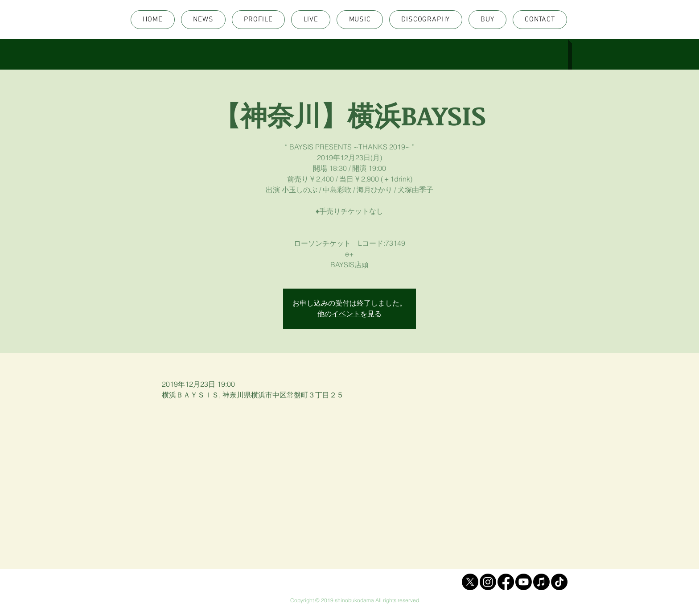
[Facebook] (506, 582)
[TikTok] (559, 582)
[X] (470, 582)
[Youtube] (524, 582)
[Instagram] (488, 582)
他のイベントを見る (349, 314)
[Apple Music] (541, 582)
